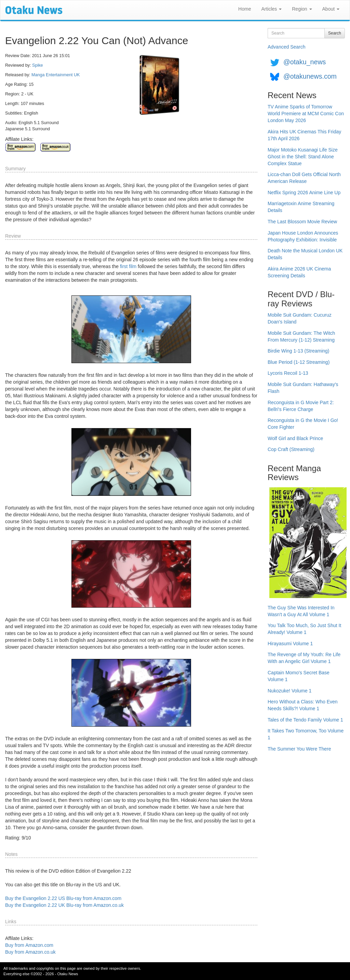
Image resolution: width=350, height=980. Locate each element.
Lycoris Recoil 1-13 (288, 373)
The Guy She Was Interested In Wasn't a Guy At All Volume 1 (301, 611)
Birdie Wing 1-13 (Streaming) (299, 351)
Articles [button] (271, 9)
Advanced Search (287, 47)
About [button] (331, 9)
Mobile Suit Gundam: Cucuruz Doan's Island (300, 318)
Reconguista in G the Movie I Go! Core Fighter (303, 424)
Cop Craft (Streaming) (291, 449)
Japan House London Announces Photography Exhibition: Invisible (303, 236)
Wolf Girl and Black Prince (295, 438)
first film (128, 266)
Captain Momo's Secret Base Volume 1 (299, 676)
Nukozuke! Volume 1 (290, 691)
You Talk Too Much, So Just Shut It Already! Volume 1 (304, 629)
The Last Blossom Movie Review (302, 222)
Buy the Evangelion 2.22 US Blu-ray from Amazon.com (63, 898)
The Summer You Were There (299, 749)
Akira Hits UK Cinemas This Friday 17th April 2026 (304, 135)
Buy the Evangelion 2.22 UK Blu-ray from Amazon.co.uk (64, 905)
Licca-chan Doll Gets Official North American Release (304, 178)
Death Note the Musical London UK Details (305, 254)
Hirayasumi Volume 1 (290, 644)
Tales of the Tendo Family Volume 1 (305, 720)
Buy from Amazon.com (29, 945)
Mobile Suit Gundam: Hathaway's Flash (303, 388)
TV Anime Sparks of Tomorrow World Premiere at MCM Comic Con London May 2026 (306, 114)
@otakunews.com (310, 76)
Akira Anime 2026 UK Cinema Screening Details (299, 272)
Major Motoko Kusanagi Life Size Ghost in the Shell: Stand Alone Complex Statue (303, 157)
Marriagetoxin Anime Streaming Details (301, 207)
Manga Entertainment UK (56, 75)
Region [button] (302, 9)
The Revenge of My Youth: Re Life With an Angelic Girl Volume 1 (304, 658)
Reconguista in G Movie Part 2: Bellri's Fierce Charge (301, 406)
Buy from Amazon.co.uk (30, 952)
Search (335, 33)
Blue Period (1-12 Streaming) (299, 362)
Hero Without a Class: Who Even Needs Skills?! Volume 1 (303, 705)
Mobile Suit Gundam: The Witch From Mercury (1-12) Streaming (301, 336)
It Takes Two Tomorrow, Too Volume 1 (306, 734)
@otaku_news (305, 62)
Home (245, 9)
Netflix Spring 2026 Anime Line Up (304, 193)
